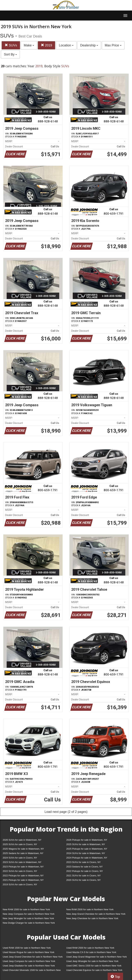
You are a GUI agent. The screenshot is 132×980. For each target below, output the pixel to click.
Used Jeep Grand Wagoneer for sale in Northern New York (97, 957)
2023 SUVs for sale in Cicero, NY (83, 862)
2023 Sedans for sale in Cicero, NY (84, 867)
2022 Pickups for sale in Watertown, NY (23, 876)
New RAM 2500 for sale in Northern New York (90, 909)
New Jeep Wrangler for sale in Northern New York (28, 918)
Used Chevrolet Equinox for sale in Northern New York (94, 970)
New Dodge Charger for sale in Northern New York (29, 923)
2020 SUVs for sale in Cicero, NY (83, 880)
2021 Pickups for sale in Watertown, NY (23, 880)
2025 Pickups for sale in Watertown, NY (87, 849)
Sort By (10, 54)
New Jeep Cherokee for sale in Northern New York (92, 918)
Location (66, 45)
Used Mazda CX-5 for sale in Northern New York (91, 952)
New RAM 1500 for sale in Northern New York (26, 909)
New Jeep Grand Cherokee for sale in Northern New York (96, 914)
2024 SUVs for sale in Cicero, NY (20, 858)
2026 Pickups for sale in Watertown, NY (87, 840)
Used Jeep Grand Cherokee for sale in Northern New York (33, 957)
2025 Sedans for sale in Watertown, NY (23, 853)
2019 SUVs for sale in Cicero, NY (20, 884)
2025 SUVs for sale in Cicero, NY (20, 844)
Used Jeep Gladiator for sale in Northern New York (29, 966)
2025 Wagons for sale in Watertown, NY (23, 849)
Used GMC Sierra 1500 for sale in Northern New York (94, 966)
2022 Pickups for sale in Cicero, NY (85, 871)
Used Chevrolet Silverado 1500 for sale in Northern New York (32, 971)
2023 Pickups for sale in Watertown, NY (23, 867)
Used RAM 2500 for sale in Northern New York (90, 948)
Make (29, 45)
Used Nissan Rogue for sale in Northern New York (28, 952)
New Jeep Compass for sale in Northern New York (29, 914)
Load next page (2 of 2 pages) (66, 812)
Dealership (89, 45)
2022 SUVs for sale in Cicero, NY (20, 871)
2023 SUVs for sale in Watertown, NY (22, 862)
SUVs (11, 45)
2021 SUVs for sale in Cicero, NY (83, 876)
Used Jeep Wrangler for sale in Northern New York (92, 961)
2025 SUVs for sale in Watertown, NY (86, 844)
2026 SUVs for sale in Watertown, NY (22, 840)
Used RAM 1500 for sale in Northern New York (27, 948)
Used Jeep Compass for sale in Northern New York (29, 961)
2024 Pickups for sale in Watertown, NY (87, 858)
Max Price (113, 45)
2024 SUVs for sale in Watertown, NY (86, 853)
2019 (46, 45)
